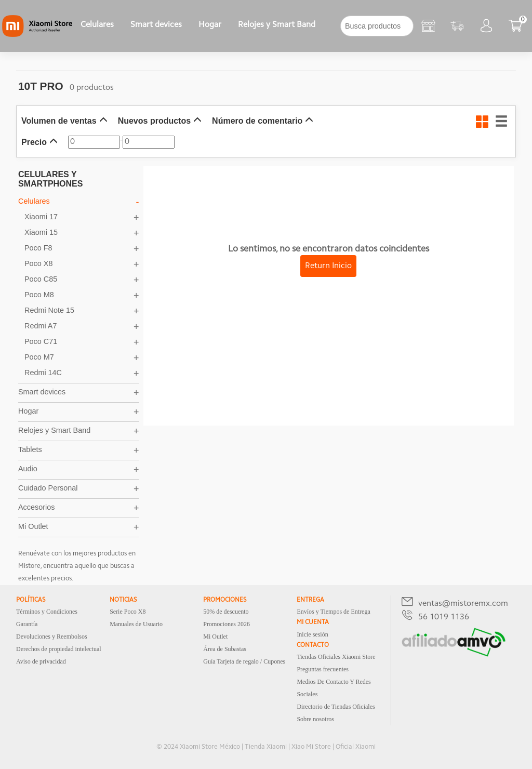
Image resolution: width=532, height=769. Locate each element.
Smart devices (156, 25)
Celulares (97, 25)
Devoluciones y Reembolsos (52, 637)
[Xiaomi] (37, 35)
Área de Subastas (225, 649)
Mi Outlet (215, 637)
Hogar (210, 25)
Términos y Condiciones (47, 612)
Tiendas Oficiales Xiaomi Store (336, 657)
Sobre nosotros (315, 719)
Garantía (27, 624)
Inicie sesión (312, 634)
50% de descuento (226, 612)
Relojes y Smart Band (277, 25)
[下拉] (332, 26)
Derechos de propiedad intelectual (59, 649)
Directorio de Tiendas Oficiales (336, 707)
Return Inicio (328, 266)
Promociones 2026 (227, 624)
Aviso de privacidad (41, 661)
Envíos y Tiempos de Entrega (333, 612)
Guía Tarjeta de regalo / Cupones (244, 661)
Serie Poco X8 (128, 612)
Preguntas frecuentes (323, 669)
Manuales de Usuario (136, 624)
